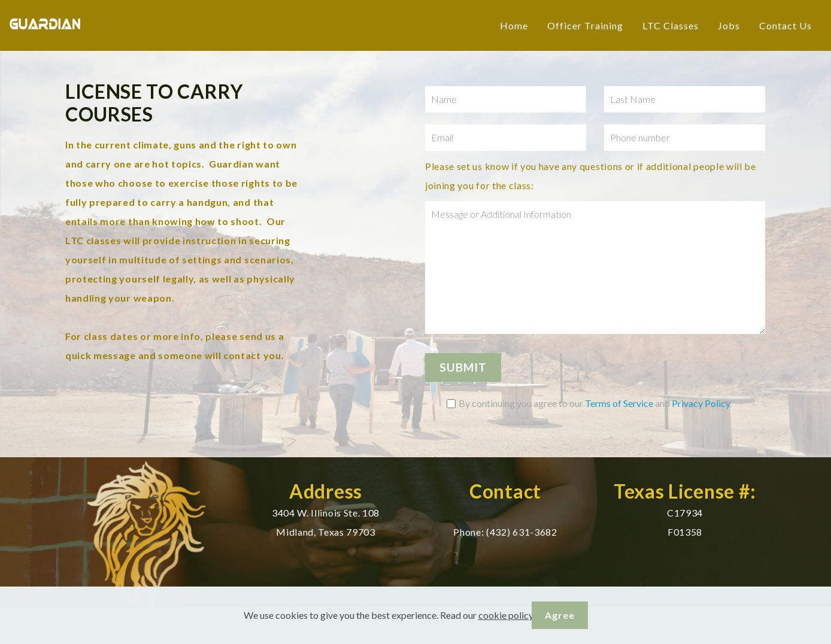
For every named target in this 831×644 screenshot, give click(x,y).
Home (514, 25)
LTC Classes (671, 25)
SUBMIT (463, 367)
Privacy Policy (701, 403)
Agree (560, 615)
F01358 (685, 532)
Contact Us (785, 25)
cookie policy (506, 615)
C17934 (685, 513)
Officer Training (585, 25)
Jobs (729, 25)
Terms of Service (619, 403)
